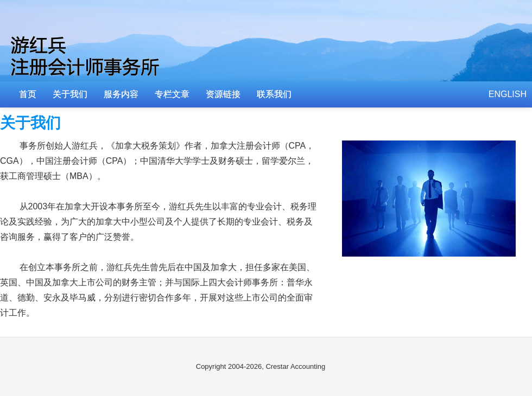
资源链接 (223, 94)
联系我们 (274, 94)
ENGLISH (508, 94)
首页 (28, 94)
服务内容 (121, 94)
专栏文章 (172, 94)
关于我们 (70, 94)
